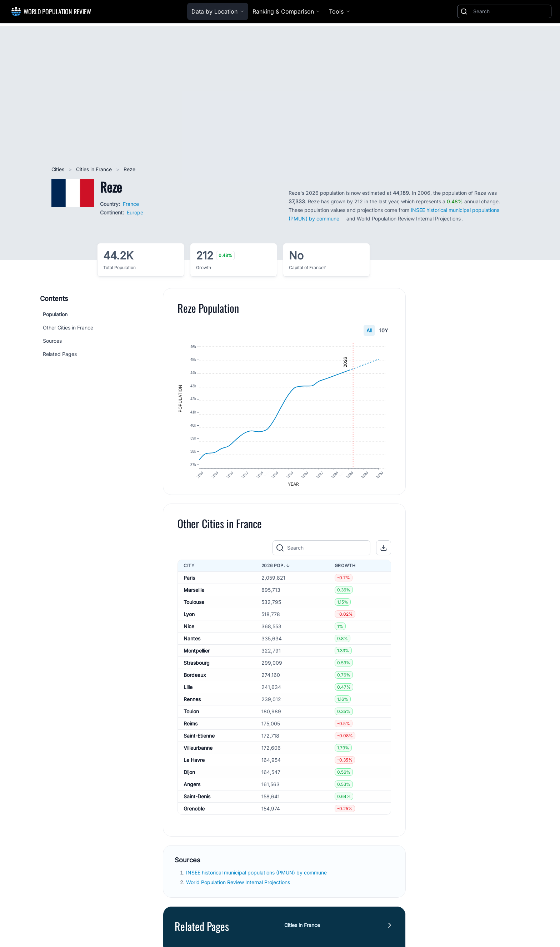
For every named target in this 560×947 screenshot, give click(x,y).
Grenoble (194, 812)
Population (55, 314)
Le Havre (194, 763)
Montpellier (197, 654)
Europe (135, 212)
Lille (188, 691)
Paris (189, 581)
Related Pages (60, 354)
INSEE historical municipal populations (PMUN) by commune (257, 876)
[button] (384, 552)
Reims (191, 727)
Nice (189, 630)
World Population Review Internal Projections (238, 886)
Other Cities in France (68, 328)
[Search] (511, 11)
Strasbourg (197, 666)
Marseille (194, 593)
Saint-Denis (197, 800)
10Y (384, 330)
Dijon (189, 776)
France (131, 204)
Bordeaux (195, 678)
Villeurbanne (198, 751)
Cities (59, 169)
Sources (52, 341)
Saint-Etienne (199, 739)
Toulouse (194, 606)
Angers (192, 788)
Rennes (192, 703)
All (369, 330)
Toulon (191, 715)
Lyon (189, 618)
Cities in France (95, 169)
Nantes (192, 642)
